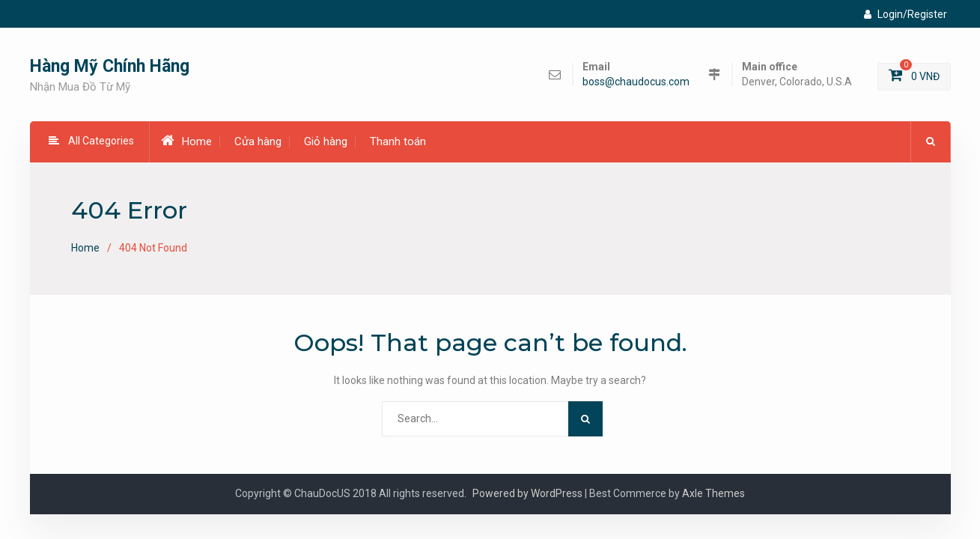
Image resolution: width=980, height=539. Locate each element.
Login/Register (906, 14)
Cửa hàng (258, 141)
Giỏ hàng (326, 141)
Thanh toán (398, 141)
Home (186, 141)
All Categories (91, 141)
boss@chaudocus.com (636, 82)
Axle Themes (713, 493)
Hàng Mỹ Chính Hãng (110, 66)
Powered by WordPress (527, 493)
